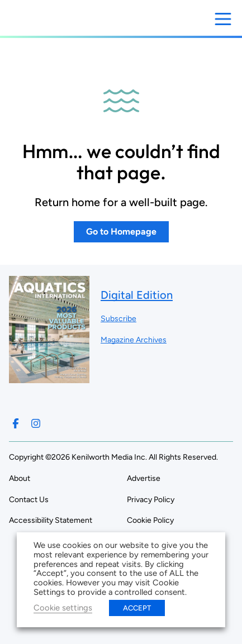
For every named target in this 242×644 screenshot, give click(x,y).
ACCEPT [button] (137, 608)
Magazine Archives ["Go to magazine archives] (134, 340)
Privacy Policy (151, 500)
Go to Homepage (121, 232)
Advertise (144, 478)
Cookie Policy (150, 520)
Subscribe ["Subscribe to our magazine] (118, 319)
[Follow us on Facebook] (16, 423)
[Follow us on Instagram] (36, 423)
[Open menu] (223, 19)
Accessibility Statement (51, 520)
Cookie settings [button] (63, 608)
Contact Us (29, 500)
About (20, 478)
